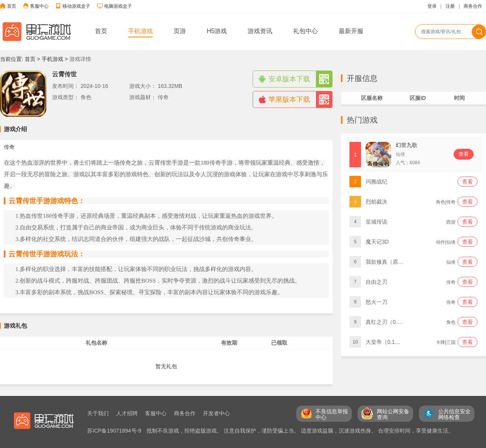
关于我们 (98, 413)
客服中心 (39, 6)
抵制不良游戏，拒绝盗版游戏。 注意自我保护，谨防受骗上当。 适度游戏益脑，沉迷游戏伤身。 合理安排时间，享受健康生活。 (300, 431)
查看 (464, 154)
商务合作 (473, 6)
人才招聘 (127, 413)
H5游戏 (217, 31)
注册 (450, 6)
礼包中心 (305, 31)
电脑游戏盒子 (118, 6)
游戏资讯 (260, 31)
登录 (432, 6)
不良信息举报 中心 (332, 414)
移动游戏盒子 (76, 6)
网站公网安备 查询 (393, 414)
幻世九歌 (407, 145)
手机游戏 (140, 31)
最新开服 (351, 31)
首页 (12, 6)
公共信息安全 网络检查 (454, 414)
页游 (180, 31)
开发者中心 (216, 413)
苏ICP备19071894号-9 (115, 431)
